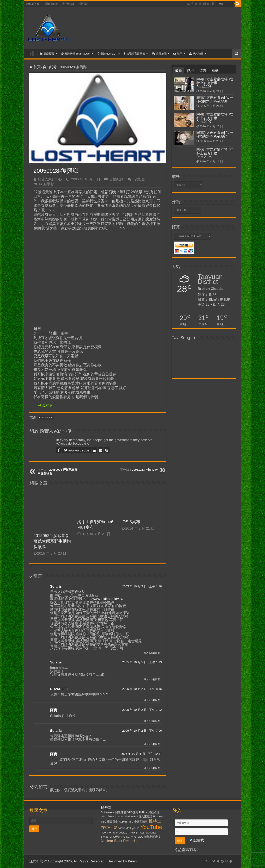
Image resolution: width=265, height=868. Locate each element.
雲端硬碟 (47, 54)
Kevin (132, 861)
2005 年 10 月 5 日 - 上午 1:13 (142, 662)
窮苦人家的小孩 (50, 179)
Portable (113, 833)
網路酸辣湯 (119, 812)
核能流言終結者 (134, 54)
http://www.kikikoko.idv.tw (103, 599)
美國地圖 (159, 54)
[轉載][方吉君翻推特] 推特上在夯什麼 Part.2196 (215, 153)
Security (151, 833)
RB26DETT (59, 689)
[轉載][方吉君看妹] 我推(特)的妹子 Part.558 (215, 99)
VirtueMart (125, 828)
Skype (105, 837)
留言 (203, 71)
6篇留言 (139, 179)
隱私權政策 (52, 4)
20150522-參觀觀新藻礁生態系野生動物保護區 (52, 541)
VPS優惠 (115, 837)
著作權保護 (68, 4)
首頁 (32, 53)
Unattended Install (127, 816)
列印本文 (45, 406)
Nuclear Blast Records (119, 841)
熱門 (191, 71)
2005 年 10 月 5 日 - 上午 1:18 (142, 586)
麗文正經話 (145, 816)
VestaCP (124, 833)
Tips (103, 822)
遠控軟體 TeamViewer (76, 54)
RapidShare (126, 822)
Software (106, 812)
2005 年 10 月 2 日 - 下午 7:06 (142, 731)
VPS (134, 837)
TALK (142, 833)
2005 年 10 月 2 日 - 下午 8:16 (142, 689)
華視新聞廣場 (152, 837)
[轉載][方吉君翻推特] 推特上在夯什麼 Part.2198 (215, 83)
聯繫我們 (83, 4)
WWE (134, 833)
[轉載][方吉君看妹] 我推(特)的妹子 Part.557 (215, 135)
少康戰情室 (141, 822)
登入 (74, 790)
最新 (178, 71)
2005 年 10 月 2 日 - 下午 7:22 (142, 710)
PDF (104, 833)
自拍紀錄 (50, 67)
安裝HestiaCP (107, 54)
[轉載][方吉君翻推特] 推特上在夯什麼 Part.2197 (215, 118)
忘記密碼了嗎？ (187, 850)
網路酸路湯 (152, 812)
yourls (136, 828)
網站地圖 (196, 54)
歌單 (178, 54)
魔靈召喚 (112, 822)
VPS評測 (133, 812)
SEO (140, 837)
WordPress (108, 816)
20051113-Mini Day (145, 470)
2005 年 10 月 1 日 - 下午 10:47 (141, 754)
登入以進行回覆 (152, 653)
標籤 (215, 71)
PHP (142, 812)
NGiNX (126, 837)
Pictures (47, 418)
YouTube (151, 827)
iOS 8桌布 (131, 522)
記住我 (197, 840)
